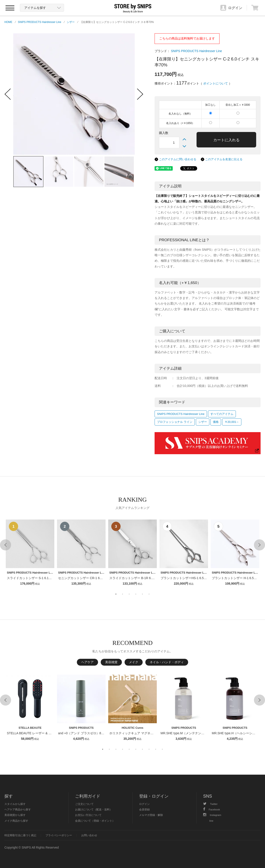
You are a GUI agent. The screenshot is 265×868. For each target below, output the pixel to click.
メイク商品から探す (16, 821)
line (211, 821)
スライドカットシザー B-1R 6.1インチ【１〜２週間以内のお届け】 (156, 578)
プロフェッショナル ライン (175, 422)
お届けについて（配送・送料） (94, 809)
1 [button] (116, 594)
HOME (8, 22)
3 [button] (129, 594)
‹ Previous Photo (8, 94)
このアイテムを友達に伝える (224, 159)
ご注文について (84, 804)
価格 (216, 422)
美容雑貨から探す (15, 815)
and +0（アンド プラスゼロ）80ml (82, 733)
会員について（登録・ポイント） (95, 821)
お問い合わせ (89, 835)
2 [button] (123, 594)
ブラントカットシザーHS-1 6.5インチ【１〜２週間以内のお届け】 (207, 578)
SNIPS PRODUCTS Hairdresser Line (40, 22)
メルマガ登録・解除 (151, 815)
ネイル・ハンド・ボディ (167, 662)
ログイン (144, 804)
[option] (30, 553)
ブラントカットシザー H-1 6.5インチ (237, 578)
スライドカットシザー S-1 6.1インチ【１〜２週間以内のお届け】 (52, 578)
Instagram (212, 815)
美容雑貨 (111, 662)
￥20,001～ (232, 422)
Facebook (212, 809)
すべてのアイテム (222, 414)
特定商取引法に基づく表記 (20, 835)
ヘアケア (87, 662)
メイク (134, 662)
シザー (71, 22)
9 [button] (156, 749)
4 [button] (136, 594)
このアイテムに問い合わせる (178, 159)
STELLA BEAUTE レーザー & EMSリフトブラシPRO (44, 733)
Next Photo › (140, 94)
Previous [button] (6, 545)
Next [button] (259, 545)
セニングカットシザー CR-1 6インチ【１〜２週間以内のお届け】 (104, 578)
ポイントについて (216, 83)
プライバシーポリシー (59, 835)
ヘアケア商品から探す (18, 809)
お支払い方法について (88, 815)
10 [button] (162, 749)
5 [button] (142, 594)
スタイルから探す (15, 804)
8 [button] (149, 749)
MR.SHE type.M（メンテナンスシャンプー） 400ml (196, 733)
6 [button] (149, 594)
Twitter (210, 804)
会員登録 (144, 809)
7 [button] (142, 749)
